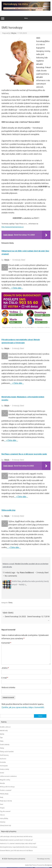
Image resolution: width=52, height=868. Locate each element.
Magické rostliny (5, 780)
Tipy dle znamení (5, 811)
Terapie (2, 808)
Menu (26, 18)
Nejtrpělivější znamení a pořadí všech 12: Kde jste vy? (16, 840)
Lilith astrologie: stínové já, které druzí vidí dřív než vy (16, 836)
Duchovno (3, 759)
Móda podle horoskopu (7, 787)
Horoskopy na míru (44, 859)
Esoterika (3, 762)
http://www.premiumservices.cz (13, 227)
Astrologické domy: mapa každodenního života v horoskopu (19, 847)
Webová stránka (8, 687)
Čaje (1, 738)
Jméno (5, 668)
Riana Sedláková (27, 573)
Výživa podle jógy (8, 510)
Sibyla (13, 33)
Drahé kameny (4, 755)
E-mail (5, 678)
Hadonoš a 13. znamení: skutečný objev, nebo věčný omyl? (18, 844)
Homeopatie (4, 766)
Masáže (2, 783)
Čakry (2, 741)
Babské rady (4, 730)
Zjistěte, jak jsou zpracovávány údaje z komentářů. (23, 707)
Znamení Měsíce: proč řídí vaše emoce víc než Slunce (16, 851)
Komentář (6, 643)
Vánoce (2, 815)
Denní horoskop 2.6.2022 (14, 617)
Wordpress (48, 865)
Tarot (2, 804)
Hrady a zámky (5, 769)
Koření (2, 773)
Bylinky (2, 734)
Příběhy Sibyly (4, 794)
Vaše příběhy (4, 818)
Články (10, 603)
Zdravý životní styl (5, 825)
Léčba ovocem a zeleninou (8, 776)
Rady (2, 797)
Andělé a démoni (5, 727)
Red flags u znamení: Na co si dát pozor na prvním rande (24, 454)
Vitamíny (3, 822)
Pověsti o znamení (6, 790)
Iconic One (28, 865)
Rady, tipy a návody (6, 801)
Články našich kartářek (7, 752)
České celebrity (5, 745)
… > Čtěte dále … (16, 288)
